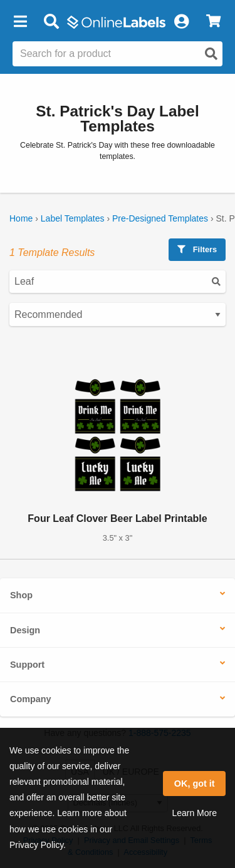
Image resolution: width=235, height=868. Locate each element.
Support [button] (27, 665)
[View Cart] (213, 22)
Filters (197, 249)
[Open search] (211, 54)
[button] (20, 22)
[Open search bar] (51, 22)
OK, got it (195, 784)
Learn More (194, 813)
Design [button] (25, 630)
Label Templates (73, 218)
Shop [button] (21, 595)
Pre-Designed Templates (160, 218)
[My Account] (181, 22)
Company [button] (31, 699)
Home (21, 218)
